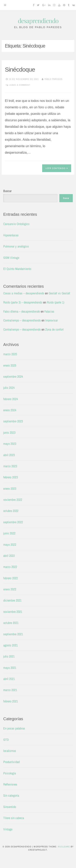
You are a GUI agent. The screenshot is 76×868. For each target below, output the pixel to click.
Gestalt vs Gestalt (59, 293)
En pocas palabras (14, 728)
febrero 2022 (11, 578)
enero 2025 (10, 365)
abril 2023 (9, 455)
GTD (6, 740)
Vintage (8, 829)
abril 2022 (9, 556)
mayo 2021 (10, 668)
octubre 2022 (11, 511)
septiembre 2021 (13, 634)
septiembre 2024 (13, 376)
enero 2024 (10, 410)
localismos (10, 751)
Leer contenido (57, 168)
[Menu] (5, 5)
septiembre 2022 (13, 522)
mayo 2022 (10, 544)
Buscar (7, 191)
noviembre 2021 (13, 612)
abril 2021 (9, 679)
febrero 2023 (11, 477)
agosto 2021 (10, 645)
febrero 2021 (11, 701)
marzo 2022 (10, 567)
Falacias (49, 311)
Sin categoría (11, 795)
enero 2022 (10, 589)
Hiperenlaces (11, 235)
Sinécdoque (20, 69)
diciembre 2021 (12, 600)
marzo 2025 (10, 354)
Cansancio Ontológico (16, 224)
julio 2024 (9, 388)
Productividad (11, 762)
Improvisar (51, 320)
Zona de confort (54, 329)
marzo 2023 (10, 466)
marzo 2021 (10, 690)
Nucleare (64, 847)
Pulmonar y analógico (16, 246)
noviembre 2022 (13, 500)
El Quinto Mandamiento (17, 269)
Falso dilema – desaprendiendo (22, 311)
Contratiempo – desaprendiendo (22, 320)
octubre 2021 (11, 623)
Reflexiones (10, 784)
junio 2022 (9, 533)
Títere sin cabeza (14, 818)
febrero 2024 (11, 399)
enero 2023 (10, 488)
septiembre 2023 (13, 421)
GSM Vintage (11, 258)
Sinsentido (10, 807)
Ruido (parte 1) (56, 302)
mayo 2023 (10, 444)
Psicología (10, 773)
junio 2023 (9, 432)
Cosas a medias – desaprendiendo (24, 293)
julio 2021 (9, 656)
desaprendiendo (38, 21)
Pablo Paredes (54, 79)
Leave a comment (20, 85)
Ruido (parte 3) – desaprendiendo (23, 302)
